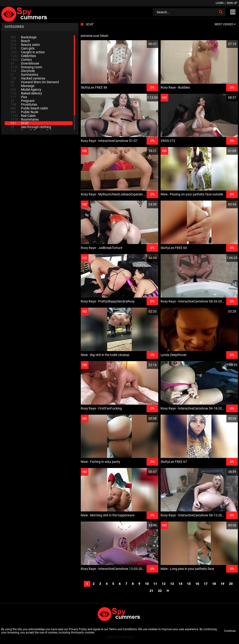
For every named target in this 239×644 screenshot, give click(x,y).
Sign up (232, 3)
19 (222, 584)
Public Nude (24, 112)
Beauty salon (25, 45)
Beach (20, 41)
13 (172, 584)
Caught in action (28, 52)
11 (155, 584)
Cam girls (23, 48)
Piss (19, 97)
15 (189, 584)
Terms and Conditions (123, 629)
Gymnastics (24, 75)
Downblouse (25, 63)
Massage (22, 86)
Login (220, 3)
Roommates (25, 119)
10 (147, 584)
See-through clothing (31, 127)
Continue (230, 631)
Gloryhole (23, 71)
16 (197, 584)
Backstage (23, 37)
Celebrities (23, 56)
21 (151, 591)
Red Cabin (23, 116)
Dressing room (26, 67)
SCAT (20, 123)
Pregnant (23, 101)
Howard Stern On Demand (35, 82)
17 (206, 584)
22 (160, 591)
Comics (21, 60)
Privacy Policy (78, 629)
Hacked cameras (28, 78)
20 (231, 584)
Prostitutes (24, 104)
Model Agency (26, 90)
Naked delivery (26, 93)
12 (164, 584)
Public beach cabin (29, 108)
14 (180, 584)
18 (214, 584)
